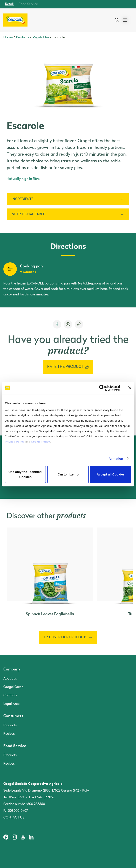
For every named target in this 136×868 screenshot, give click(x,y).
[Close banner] (130, 388)
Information (114, 459)
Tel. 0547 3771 (14, 797)
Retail (9, 4)
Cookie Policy (41, 442)
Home (8, 37)
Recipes (9, 734)
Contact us (14, 818)
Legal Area (11, 704)
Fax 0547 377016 (42, 797)
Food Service (28, 4)
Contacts (10, 696)
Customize (68, 474)
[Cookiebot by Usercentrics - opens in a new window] (102, 388)
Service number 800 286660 (24, 804)
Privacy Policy (15, 442)
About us (10, 679)
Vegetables (41, 37)
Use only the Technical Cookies (25, 474)
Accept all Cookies (110, 474)
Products (23, 37)
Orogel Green (13, 687)
